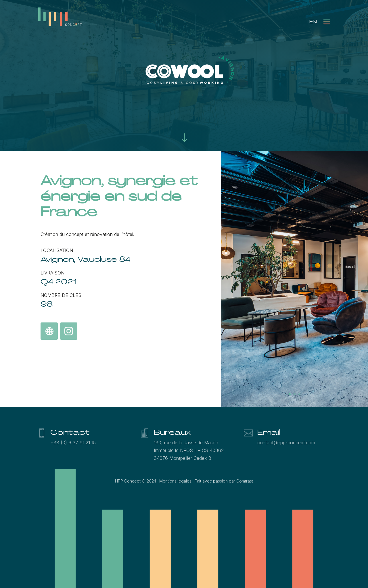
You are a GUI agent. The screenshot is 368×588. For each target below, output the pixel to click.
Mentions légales (175, 481)
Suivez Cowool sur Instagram (68, 332)
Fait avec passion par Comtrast (224, 481)
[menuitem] (313, 22)
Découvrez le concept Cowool (49, 332)
